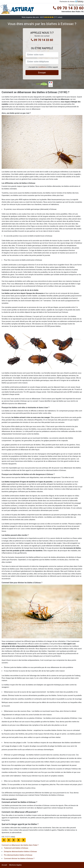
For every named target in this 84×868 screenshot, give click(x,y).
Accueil (4, 865)
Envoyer (42, 73)
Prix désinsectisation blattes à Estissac (18, 855)
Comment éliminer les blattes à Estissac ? (19, 859)
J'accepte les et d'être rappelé (43, 67)
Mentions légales (15, 865)
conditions (42, 67)
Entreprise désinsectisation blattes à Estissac (20, 852)
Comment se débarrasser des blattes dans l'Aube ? (20, 845)
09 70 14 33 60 (68, 8)
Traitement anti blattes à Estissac (16, 848)
